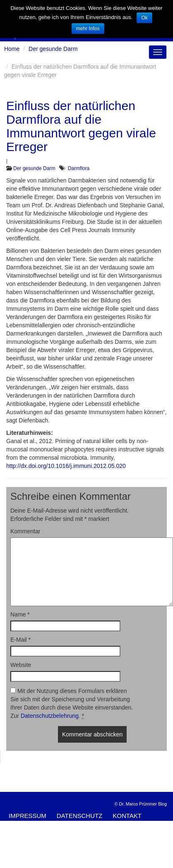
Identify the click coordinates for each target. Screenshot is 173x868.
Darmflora (79, 168)
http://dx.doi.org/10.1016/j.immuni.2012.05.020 (66, 466)
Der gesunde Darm (34, 168)
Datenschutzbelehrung (50, 716)
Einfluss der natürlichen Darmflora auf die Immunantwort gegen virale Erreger (81, 126)
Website (21, 665)
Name (20, 614)
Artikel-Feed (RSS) (40, 824)
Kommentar (25, 531)
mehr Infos (88, 29)
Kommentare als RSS (118, 824)
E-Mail (20, 640)
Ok (144, 18)
